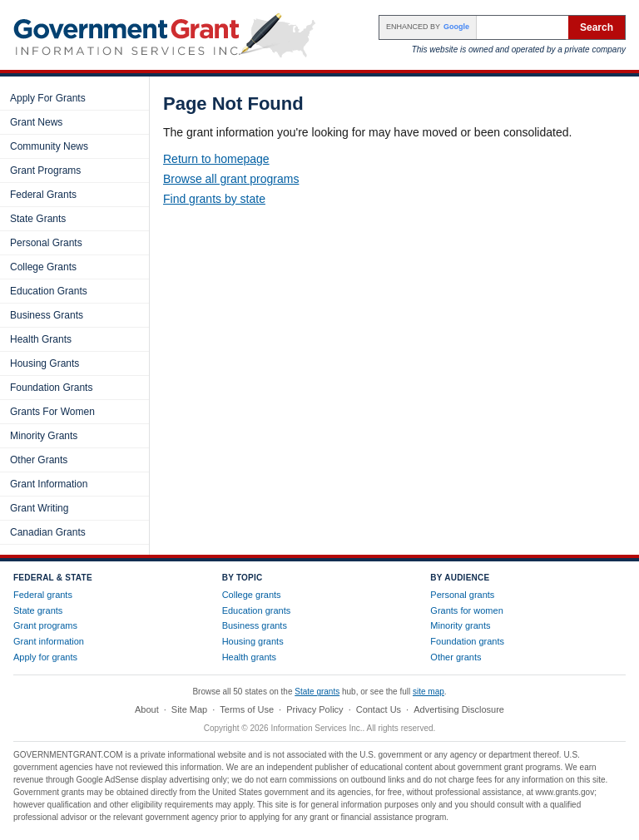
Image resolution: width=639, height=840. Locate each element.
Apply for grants (45, 657)
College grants (252, 595)
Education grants (257, 610)
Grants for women (466, 610)
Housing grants (253, 641)
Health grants (249, 657)
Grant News (36, 122)
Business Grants (47, 315)
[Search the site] (523, 27)
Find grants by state (214, 199)
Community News (49, 146)
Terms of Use (247, 709)
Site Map (189, 709)
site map (428, 692)
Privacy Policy (315, 709)
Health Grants (41, 339)
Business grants (255, 625)
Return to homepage (216, 159)
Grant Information (49, 484)
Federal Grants (43, 195)
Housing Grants (45, 363)
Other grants (456, 657)
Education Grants (49, 291)
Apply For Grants (48, 98)
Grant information (49, 641)
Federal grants (43, 595)
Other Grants (39, 460)
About (147, 709)
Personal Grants (46, 243)
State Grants (38, 219)
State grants (38, 610)
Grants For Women (52, 412)
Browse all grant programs (231, 179)
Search (597, 27)
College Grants (43, 267)
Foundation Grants (51, 388)
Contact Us (379, 709)
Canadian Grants (48, 532)
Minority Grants (44, 436)
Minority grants (460, 625)
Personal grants (462, 595)
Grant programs (45, 625)
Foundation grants (467, 641)
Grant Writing (39, 508)
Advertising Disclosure (459, 709)
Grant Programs (45, 170)
